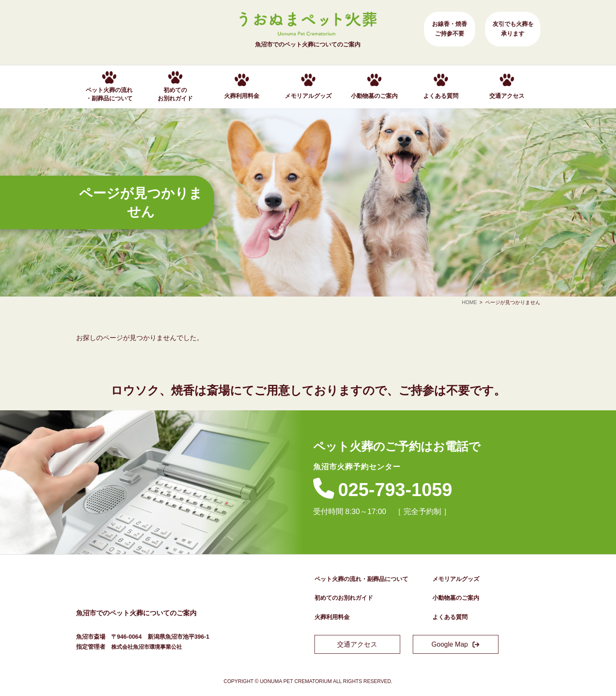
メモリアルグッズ (456, 579)
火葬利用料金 (332, 617)
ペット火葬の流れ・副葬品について (361, 579)
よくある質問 (450, 617)
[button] (357, 644)
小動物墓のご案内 (456, 598)
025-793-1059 (403, 489)
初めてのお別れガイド (344, 598)
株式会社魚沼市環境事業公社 (149, 647)
